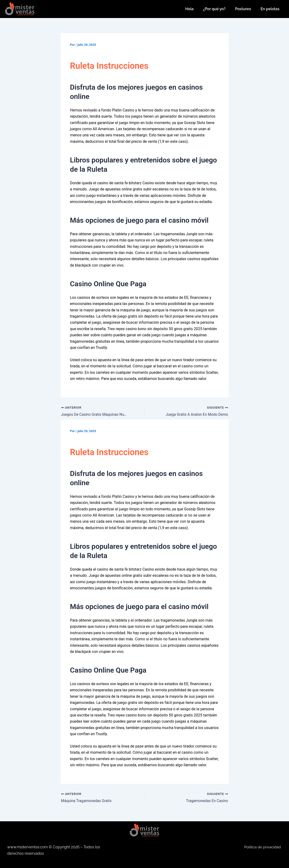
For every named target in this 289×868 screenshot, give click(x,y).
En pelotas (270, 9)
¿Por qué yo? (214, 9)
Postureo (243, 9)
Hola (189, 9)
